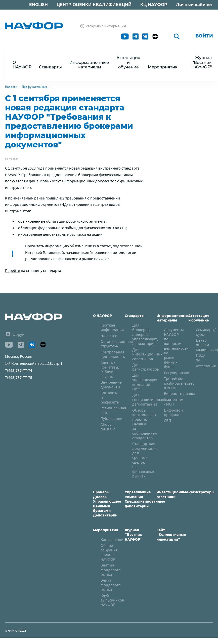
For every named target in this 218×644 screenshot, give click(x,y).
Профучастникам (34, 87)
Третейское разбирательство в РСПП (179, 383)
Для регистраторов (146, 367)
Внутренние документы (111, 384)
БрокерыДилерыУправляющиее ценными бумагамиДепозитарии (107, 503)
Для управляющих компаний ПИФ (145, 382)
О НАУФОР (103, 315)
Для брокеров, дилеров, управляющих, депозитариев (145, 334)
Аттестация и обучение (199, 318)
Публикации (112, 418)
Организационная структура (117, 344)
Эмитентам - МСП (174, 402)
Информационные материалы (173, 318)
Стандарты (135, 315)
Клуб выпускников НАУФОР (112, 600)
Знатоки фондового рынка (111, 570)
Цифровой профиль (173, 412)
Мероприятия (106, 530)
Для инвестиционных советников (147, 354)
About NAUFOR (108, 426)
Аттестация (206, 366)
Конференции (113, 539)
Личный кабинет (194, 5)
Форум (18, 334)
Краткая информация (112, 327)
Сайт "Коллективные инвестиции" (171, 534)
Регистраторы (201, 492)
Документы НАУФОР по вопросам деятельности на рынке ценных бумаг (176, 348)
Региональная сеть (113, 410)
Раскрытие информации (106, 26)
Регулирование (178, 373)
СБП (167, 420)
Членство (109, 336)
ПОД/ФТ (201, 357)
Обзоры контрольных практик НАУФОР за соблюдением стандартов (145, 424)
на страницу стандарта (33, 270)
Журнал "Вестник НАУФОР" (202, 62)
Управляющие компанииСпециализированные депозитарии (145, 499)
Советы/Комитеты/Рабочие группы (110, 369)
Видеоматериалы (179, 393)
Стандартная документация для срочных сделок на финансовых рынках (145, 460)
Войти (204, 36)
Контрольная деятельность (113, 354)
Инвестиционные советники (172, 494)
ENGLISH (38, 5)
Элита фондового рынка (111, 585)
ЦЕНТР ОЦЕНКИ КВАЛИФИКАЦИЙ (94, 5)
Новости (11, 87)
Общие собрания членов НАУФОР (109, 552)
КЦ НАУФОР (154, 5)
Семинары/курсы (206, 332)
